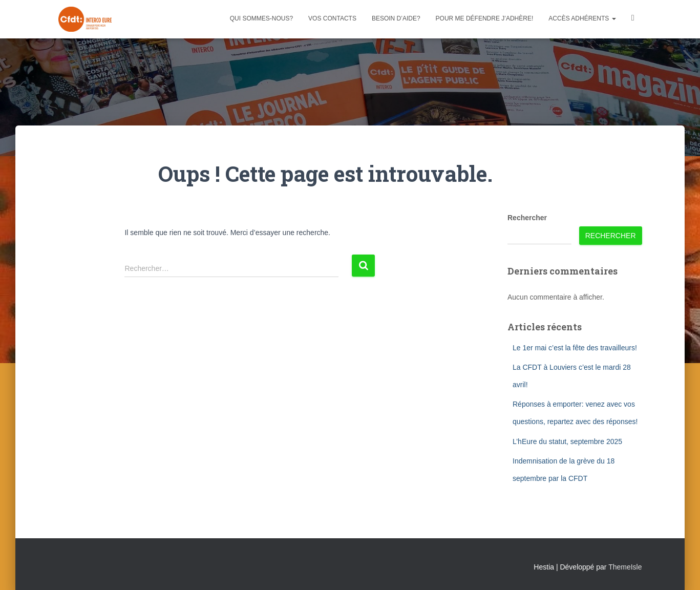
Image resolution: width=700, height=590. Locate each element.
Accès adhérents (582, 18)
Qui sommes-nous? (261, 18)
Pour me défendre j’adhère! (485, 18)
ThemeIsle (625, 567)
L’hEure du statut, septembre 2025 (567, 441)
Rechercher (527, 218)
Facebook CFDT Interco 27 (633, 19)
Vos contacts (332, 18)
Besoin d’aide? (396, 18)
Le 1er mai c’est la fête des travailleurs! (575, 348)
